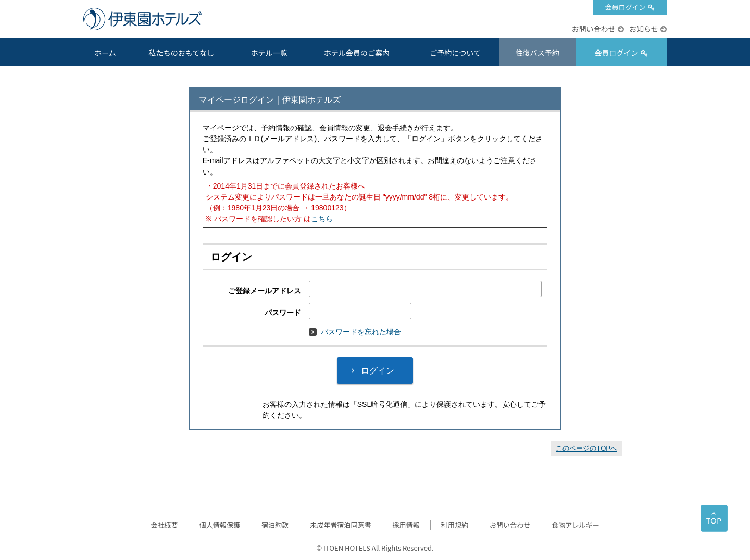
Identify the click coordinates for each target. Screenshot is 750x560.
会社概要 (164, 525)
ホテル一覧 (269, 53)
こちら (322, 219)
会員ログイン (625, 7)
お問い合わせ (593, 29)
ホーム (105, 53)
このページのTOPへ (586, 448)
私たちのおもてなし (182, 53)
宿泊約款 (275, 525)
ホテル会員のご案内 (357, 53)
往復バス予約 (537, 53)
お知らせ (644, 29)
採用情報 (406, 525)
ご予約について (455, 53)
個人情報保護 (220, 525)
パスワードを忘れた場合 (355, 332)
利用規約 (455, 525)
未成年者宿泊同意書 (340, 525)
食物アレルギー (575, 525)
